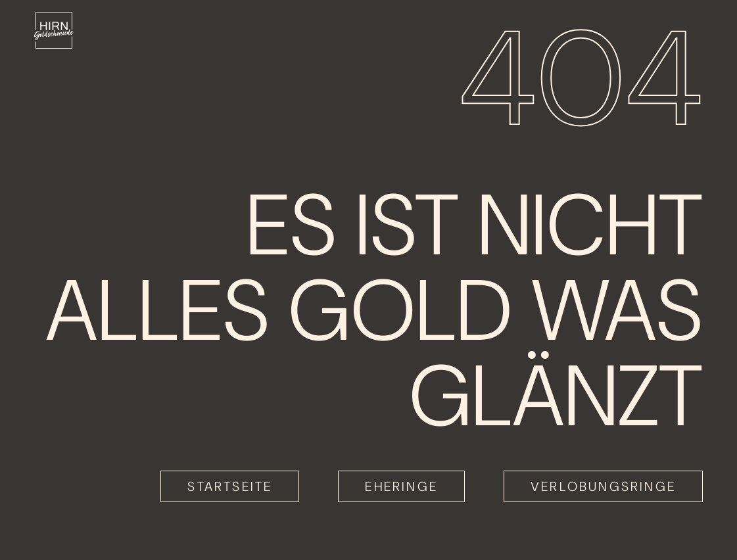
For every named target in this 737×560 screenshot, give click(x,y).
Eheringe (401, 486)
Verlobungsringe (603, 486)
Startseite (230, 486)
